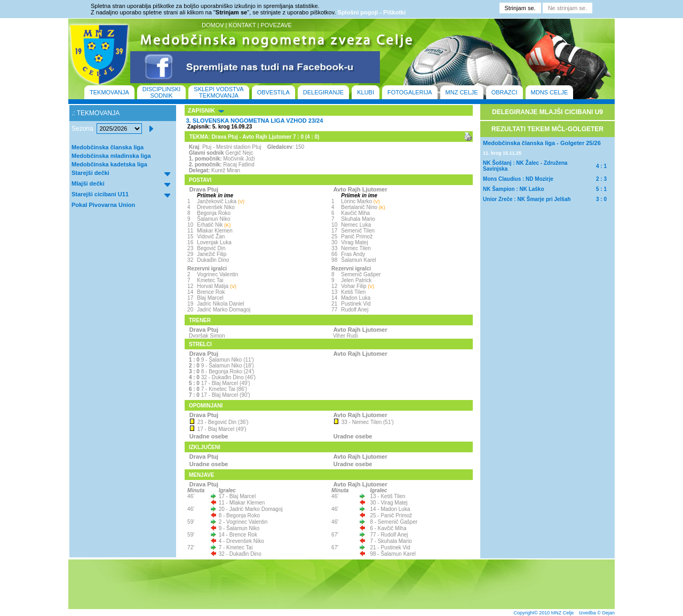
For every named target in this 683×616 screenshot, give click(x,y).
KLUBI (366, 92)
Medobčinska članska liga (108, 147)
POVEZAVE (276, 25)
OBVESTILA (273, 92)
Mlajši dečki (88, 183)
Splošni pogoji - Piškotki (372, 12)
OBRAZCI (505, 92)
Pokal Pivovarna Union (103, 205)
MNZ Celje (563, 613)
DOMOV (213, 25)
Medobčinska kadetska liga (109, 164)
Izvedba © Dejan (597, 613)
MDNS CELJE (550, 92)
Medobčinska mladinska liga (111, 156)
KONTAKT (243, 25)
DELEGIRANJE (323, 92)
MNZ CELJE (462, 92)
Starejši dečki (90, 173)
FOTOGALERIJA (410, 92)
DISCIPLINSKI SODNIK (162, 92)
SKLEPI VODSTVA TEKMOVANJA (219, 92)
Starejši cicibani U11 (100, 194)
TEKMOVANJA (109, 92)
